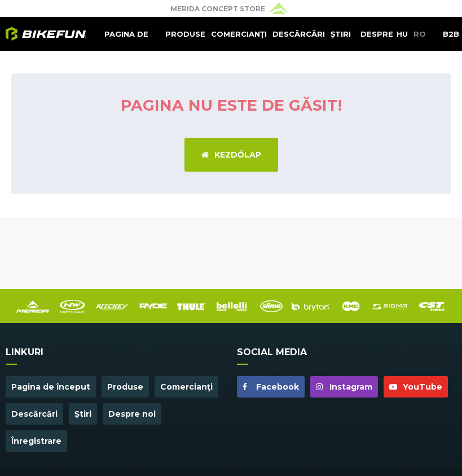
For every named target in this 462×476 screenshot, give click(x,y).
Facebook (271, 387)
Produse (185, 34)
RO (420, 34)
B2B (451, 34)
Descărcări (299, 34)
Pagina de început (126, 40)
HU (402, 34)
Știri (341, 34)
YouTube (416, 387)
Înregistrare (36, 441)
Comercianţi (239, 34)
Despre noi (377, 40)
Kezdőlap (231, 155)
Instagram (344, 387)
